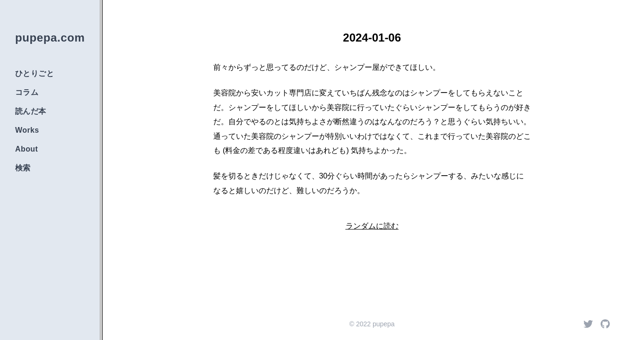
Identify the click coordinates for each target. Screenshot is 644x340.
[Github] (605, 324)
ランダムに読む (372, 226)
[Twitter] (588, 324)
